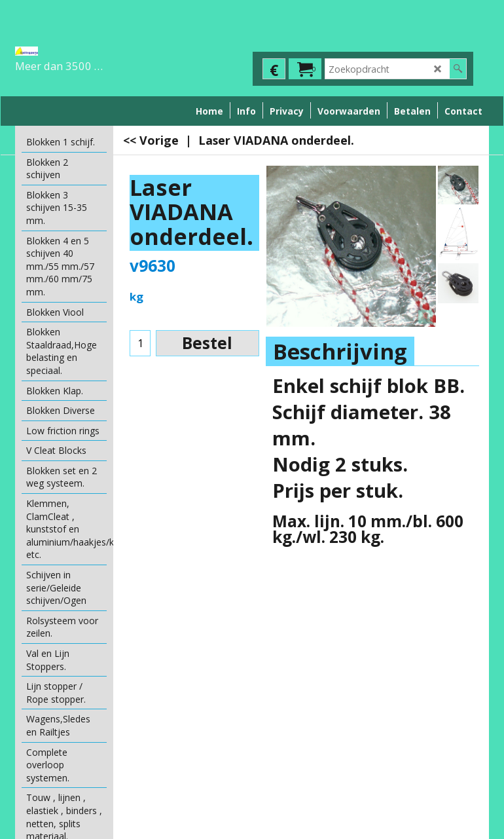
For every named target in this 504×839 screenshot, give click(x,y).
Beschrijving (340, 351)
